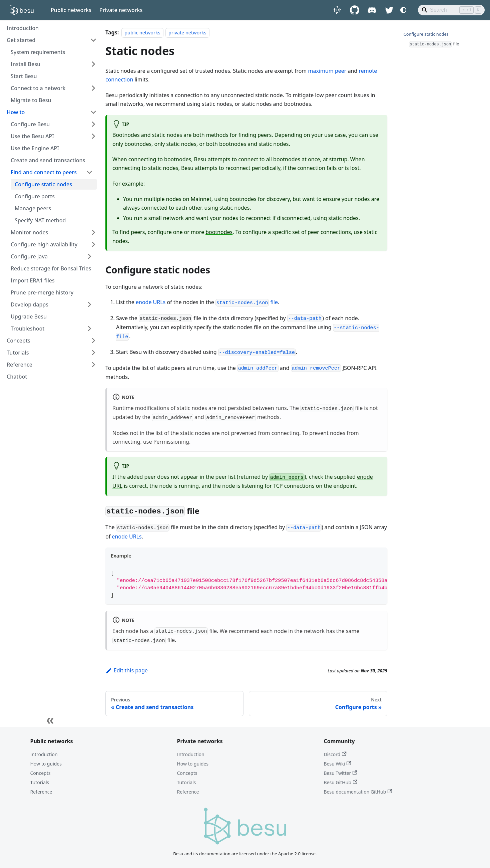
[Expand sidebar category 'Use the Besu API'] (93, 136)
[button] (52, 172)
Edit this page (127, 670)
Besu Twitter (341, 773)
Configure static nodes (426, 34)
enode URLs (151, 302)
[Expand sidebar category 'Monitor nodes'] (93, 232)
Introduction (44, 754)
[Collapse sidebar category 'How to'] (93, 112)
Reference (41, 792)
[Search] (451, 10)
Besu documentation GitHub (358, 792)
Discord (335, 754)
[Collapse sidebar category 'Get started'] (93, 40)
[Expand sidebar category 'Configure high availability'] (93, 244)
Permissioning (171, 442)
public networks (142, 33)
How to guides (46, 764)
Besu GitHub (341, 782)
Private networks (121, 10)
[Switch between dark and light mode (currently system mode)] (403, 10)
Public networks (71, 10)
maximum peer (327, 71)
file (247, 302)
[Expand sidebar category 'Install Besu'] (93, 64)
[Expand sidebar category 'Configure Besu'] (93, 124)
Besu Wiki (338, 764)
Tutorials (40, 782)
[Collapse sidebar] (50, 720)
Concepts (41, 773)
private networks (187, 33)
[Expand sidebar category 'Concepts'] (93, 341)
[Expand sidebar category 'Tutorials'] (93, 353)
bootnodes (219, 232)
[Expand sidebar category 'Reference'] (93, 365)
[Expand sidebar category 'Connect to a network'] (93, 88)
